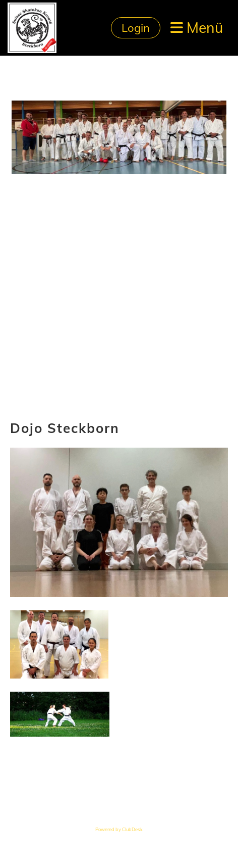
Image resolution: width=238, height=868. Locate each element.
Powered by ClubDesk (119, 829)
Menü (197, 28)
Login (136, 28)
